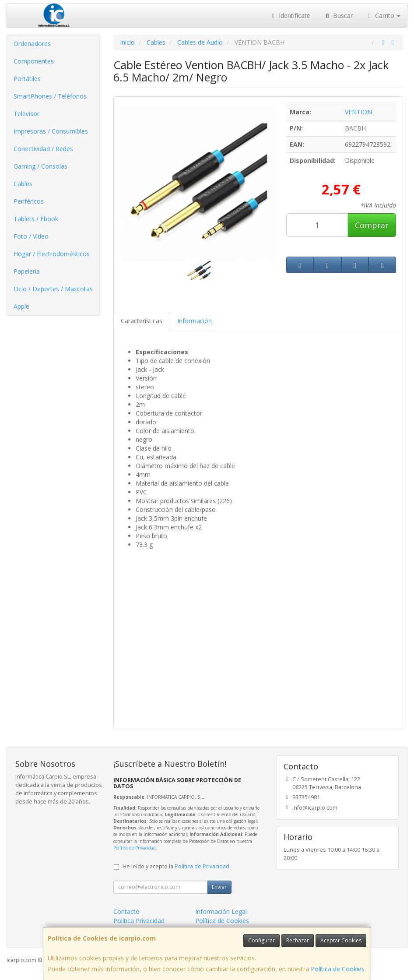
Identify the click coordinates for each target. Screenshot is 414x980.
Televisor (26, 114)
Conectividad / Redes (43, 149)
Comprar (372, 225)
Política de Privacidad (135, 848)
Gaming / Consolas (40, 166)
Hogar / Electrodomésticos (52, 254)
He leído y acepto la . (177, 866)
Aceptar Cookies (341, 940)
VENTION (358, 112)
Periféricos (29, 201)
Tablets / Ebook (36, 219)
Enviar (219, 887)
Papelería (27, 271)
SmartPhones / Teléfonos (50, 96)
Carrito (383, 16)
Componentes (34, 61)
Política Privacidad (139, 921)
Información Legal (221, 911)
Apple (21, 306)
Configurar (261, 940)
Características (142, 321)
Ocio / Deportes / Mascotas (53, 289)
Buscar (338, 16)
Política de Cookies (338, 969)
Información (195, 321)
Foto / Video (31, 236)
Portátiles (27, 79)
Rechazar (298, 940)
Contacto (126, 911)
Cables (23, 184)
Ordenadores (32, 44)
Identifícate (290, 16)
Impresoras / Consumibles (51, 131)
